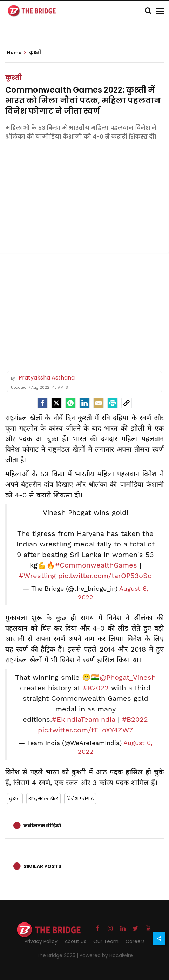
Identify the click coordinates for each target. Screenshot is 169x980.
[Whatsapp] (70, 403)
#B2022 (96, 688)
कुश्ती (13, 77)
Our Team (106, 941)
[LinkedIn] (84, 403)
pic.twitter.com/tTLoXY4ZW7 (85, 730)
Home (16, 53)
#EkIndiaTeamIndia (84, 719)
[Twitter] (56, 403)
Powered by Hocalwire (106, 955)
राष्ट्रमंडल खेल (43, 799)
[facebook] (42, 403)
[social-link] (127, 403)
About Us (75, 941)
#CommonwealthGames (96, 565)
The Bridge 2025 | (58, 955)
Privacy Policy (41, 941)
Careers (135, 941)
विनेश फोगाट (80, 799)
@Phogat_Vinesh (128, 677)
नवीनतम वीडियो (42, 826)
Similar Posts (42, 866)
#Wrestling (37, 576)
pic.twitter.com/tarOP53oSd (105, 576)
